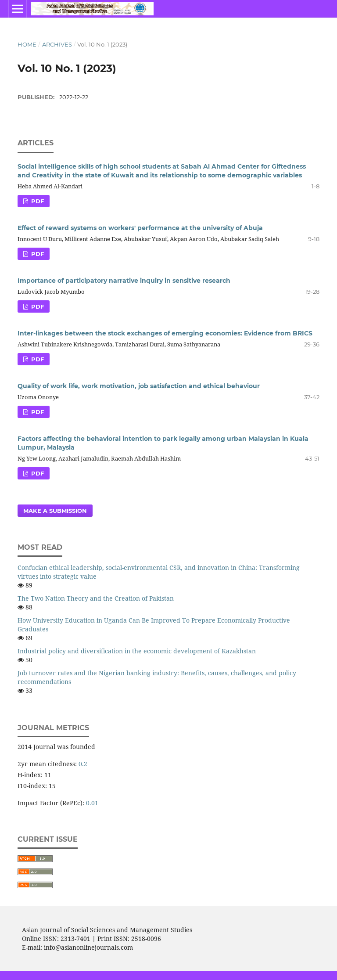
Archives (57, 44)
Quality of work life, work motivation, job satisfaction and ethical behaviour (139, 386)
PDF (37, 201)
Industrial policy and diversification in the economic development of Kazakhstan (137, 651)
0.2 (83, 764)
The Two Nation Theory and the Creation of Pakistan (96, 598)
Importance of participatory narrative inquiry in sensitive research (124, 281)
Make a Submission (55, 511)
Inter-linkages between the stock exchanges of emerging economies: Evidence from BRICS (165, 333)
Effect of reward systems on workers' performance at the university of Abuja (140, 228)
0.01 (92, 803)
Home (27, 44)
